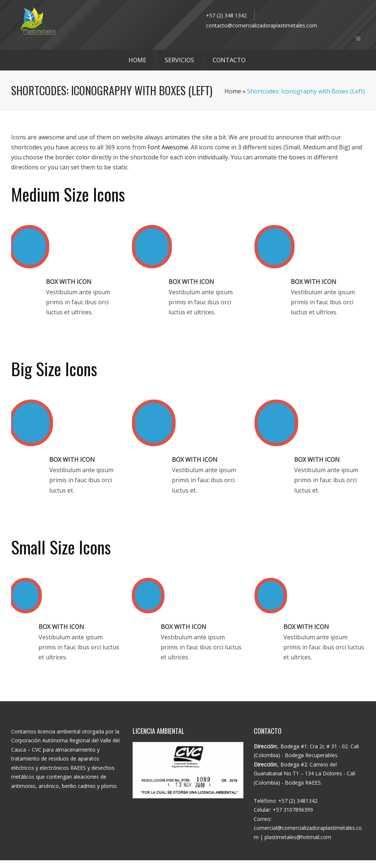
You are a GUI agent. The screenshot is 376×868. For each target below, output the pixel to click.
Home (233, 91)
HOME (137, 60)
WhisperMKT (227, 864)
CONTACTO (229, 60)
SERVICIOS (179, 60)
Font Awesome (168, 147)
